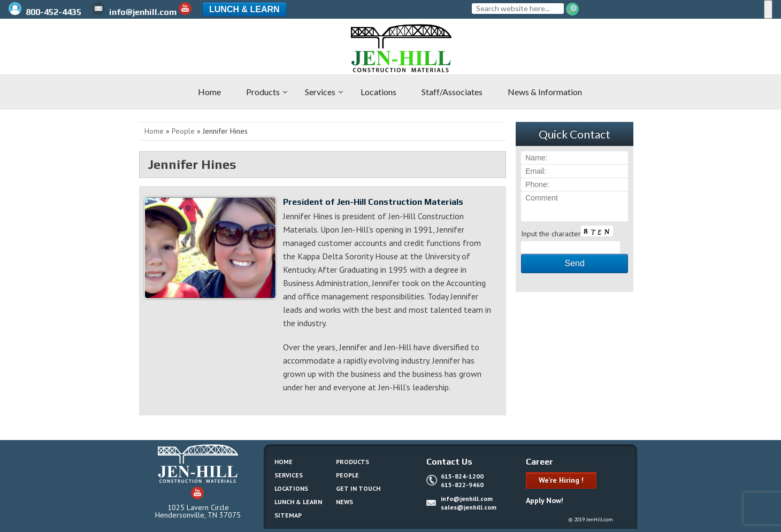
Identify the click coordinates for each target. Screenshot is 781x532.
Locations (291, 488)
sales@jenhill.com (469, 507)
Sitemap (288, 515)
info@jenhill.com (134, 12)
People (183, 131)
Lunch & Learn (244, 9)
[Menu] (768, 9)
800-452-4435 (46, 12)
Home (154, 131)
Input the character (551, 234)
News (344, 502)
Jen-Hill (64, 48)
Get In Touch (358, 488)
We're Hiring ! (561, 480)
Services (289, 475)
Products (353, 462)
